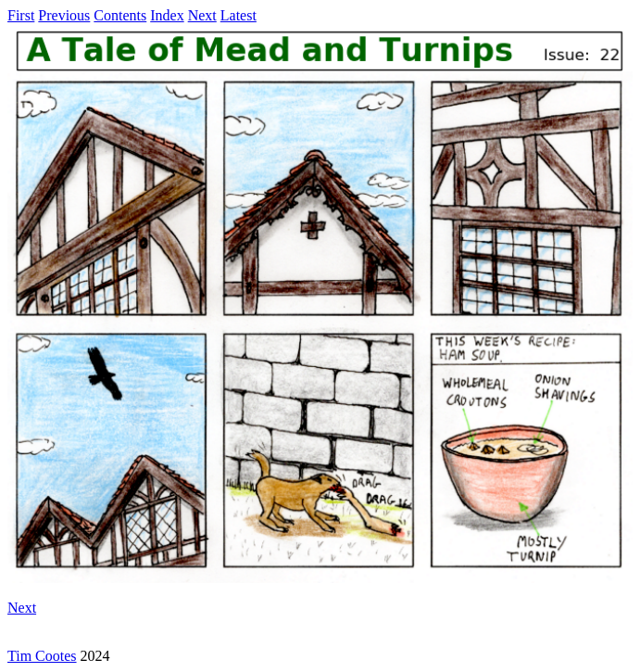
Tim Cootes (42, 656)
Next (202, 15)
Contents (120, 15)
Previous (64, 15)
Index (167, 15)
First (21, 15)
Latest (238, 15)
